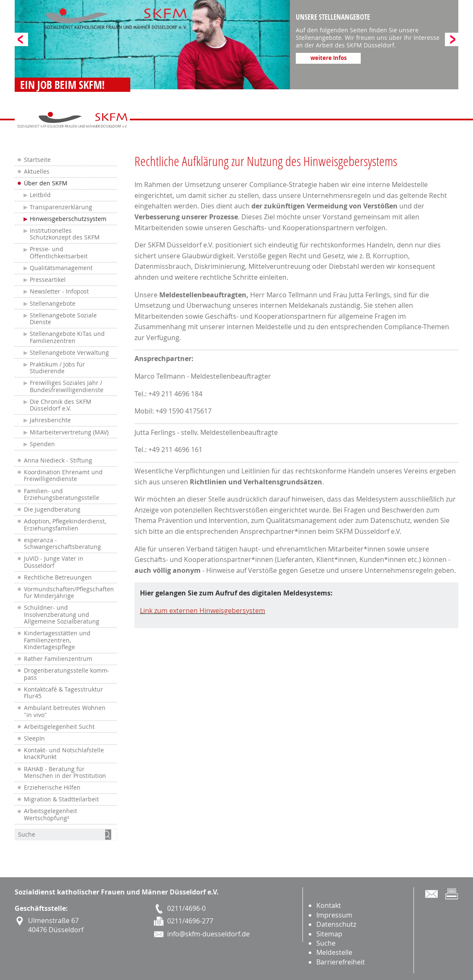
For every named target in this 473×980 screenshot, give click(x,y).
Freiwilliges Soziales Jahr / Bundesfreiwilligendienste (67, 386)
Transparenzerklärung (61, 207)
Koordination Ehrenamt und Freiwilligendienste (63, 476)
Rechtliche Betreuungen (58, 577)
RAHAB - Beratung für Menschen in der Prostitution (65, 772)
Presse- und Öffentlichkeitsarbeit (59, 252)
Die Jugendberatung (52, 509)
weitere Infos (328, 58)
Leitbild (40, 195)
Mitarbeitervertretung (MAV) (69, 432)
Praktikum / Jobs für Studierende (57, 368)
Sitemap (329, 934)
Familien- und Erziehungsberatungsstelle (62, 494)
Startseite (37, 160)
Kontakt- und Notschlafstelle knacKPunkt (64, 754)
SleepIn (34, 738)
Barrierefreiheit (341, 962)
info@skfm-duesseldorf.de (208, 934)
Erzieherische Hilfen (52, 788)
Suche (326, 943)
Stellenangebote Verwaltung (69, 353)
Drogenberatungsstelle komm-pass (67, 674)
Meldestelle (334, 952)
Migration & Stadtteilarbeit (61, 799)
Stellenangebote (53, 304)
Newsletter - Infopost (59, 291)
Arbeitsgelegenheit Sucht (59, 727)
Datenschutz (336, 924)
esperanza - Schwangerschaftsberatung (62, 543)
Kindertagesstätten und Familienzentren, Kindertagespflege (57, 640)
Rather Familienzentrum (58, 659)
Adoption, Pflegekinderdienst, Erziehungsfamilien (65, 525)
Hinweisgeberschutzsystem (68, 219)
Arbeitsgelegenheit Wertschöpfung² (50, 814)
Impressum (334, 915)
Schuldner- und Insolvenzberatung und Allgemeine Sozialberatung (62, 615)
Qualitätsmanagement (61, 268)
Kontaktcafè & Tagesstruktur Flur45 (63, 693)
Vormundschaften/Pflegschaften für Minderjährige (69, 593)
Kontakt (329, 905)
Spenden (42, 444)
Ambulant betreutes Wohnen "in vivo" (65, 711)
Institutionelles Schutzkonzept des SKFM (65, 234)
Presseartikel (48, 280)
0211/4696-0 (186, 908)
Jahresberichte (50, 420)
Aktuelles (37, 172)
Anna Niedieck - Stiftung (58, 460)
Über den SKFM (46, 183)
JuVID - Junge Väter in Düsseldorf (54, 562)
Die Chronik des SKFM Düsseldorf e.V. (61, 405)
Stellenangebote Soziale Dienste (63, 319)
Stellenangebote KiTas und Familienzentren (67, 337)
